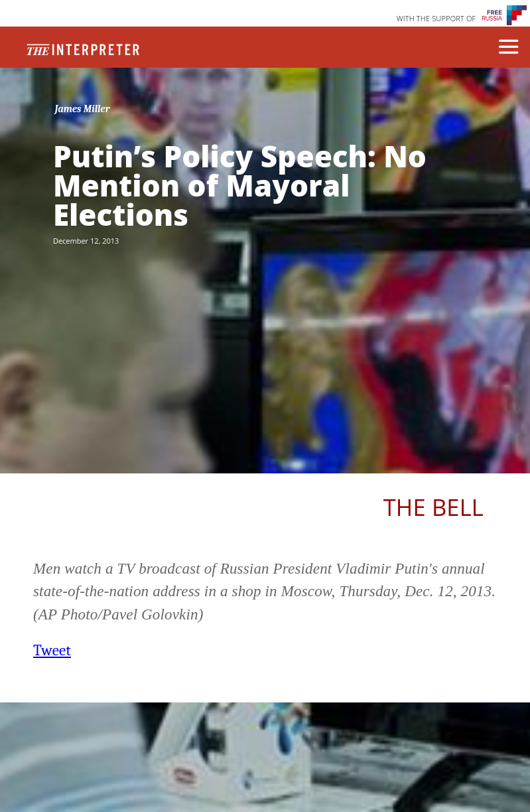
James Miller (82, 109)
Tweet (52, 650)
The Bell (433, 507)
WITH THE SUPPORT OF (436, 18)
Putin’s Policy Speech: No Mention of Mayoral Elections (240, 185)
